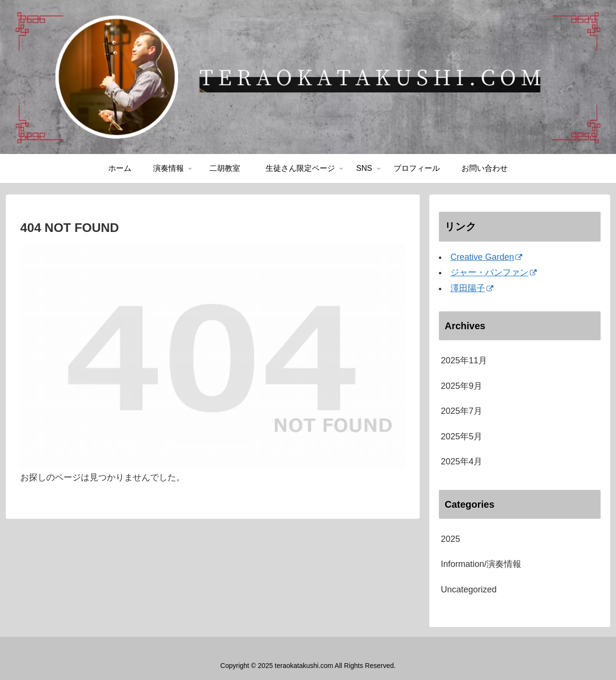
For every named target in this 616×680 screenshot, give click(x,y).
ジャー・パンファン (494, 272)
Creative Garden (486, 257)
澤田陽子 (472, 288)
